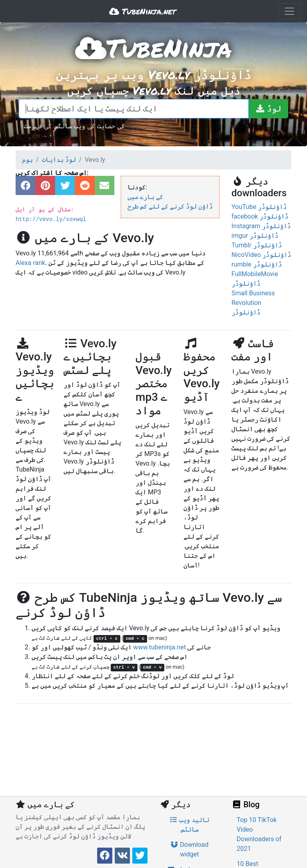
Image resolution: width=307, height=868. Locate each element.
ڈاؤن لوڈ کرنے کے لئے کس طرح (170, 206)
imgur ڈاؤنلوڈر (255, 236)
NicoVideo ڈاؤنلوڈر (261, 255)
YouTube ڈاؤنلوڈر (259, 207)
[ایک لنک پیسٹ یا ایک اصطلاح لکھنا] (134, 109)
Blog (245, 804)
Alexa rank (30, 263)
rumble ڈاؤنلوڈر (257, 264)
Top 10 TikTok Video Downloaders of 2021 (259, 834)
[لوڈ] (268, 109)
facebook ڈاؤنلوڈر (260, 216)
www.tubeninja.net (159, 647)
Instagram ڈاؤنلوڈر (261, 226)
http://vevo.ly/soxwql (51, 219)
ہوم (27, 160)
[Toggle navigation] (289, 11)
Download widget (189, 849)
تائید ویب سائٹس (189, 825)
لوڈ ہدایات (59, 160)
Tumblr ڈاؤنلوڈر (257, 245)
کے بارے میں (145, 197)
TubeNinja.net (143, 11)
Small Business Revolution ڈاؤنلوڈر (253, 303)
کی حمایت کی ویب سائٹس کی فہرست (74, 126)
